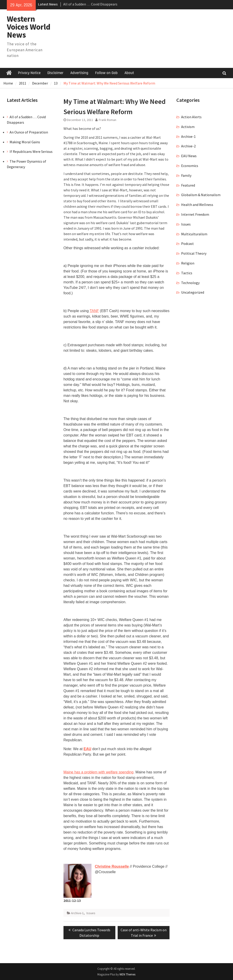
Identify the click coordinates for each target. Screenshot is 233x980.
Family (186, 175)
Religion (188, 263)
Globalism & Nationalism (201, 195)
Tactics (187, 273)
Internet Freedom (195, 214)
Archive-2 (188, 146)
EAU (87, 749)
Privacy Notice (29, 73)
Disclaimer (55, 73)
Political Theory (194, 253)
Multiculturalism (194, 234)
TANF (94, 311)
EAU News (189, 156)
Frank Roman (108, 120)
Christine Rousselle (112, 866)
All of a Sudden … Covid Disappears (90, 4)
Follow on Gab (106, 73)
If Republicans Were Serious (31, 151)
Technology (190, 283)
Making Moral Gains (25, 142)
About (129, 73)
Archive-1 (77, 913)
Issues (91, 913)
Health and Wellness (197, 205)
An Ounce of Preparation (29, 132)
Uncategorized (193, 292)
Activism (188, 127)
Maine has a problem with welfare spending (99, 772)
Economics (190, 166)
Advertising (79, 73)
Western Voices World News (29, 27)
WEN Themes (127, 974)
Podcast (187, 244)
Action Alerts (191, 117)
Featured (188, 185)
